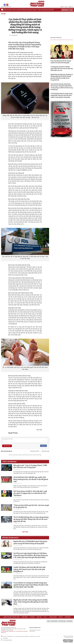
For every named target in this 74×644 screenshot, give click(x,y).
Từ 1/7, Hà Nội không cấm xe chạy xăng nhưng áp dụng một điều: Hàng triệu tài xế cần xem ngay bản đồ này (31, 519)
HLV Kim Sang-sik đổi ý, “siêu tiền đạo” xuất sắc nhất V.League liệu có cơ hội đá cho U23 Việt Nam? (30, 493)
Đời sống (22, 10)
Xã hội (27, 10)
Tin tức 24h (62, 621)
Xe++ (36, 10)
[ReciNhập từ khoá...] (67, 10)
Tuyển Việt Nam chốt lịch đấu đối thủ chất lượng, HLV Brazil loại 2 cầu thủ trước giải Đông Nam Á (29, 569)
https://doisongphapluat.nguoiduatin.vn (9, 628)
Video (46, 10)
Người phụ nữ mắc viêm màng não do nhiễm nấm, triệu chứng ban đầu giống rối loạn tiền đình (31, 602)
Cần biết (51, 10)
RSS (49, 621)
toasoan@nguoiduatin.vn (8, 640)
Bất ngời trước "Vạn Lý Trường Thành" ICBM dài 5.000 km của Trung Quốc (30, 466)
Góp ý (66, 7)
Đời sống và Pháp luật (56, 38)
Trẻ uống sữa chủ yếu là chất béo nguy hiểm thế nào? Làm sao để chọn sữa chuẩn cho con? (62, 69)
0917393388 (5, 638)
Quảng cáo (71, 7)
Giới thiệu (54, 621)
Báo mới (70, 621)
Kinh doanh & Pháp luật (11, 10)
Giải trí (32, 10)
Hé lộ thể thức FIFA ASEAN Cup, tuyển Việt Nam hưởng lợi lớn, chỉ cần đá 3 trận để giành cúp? (31, 479)
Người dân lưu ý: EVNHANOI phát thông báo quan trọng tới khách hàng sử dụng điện (30, 542)
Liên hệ (62, 7)
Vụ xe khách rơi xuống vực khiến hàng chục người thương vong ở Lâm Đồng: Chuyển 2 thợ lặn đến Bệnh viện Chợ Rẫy (31, 585)
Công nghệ (41, 10)
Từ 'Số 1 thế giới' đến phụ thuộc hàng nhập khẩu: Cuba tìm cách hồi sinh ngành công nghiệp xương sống (61, 95)
